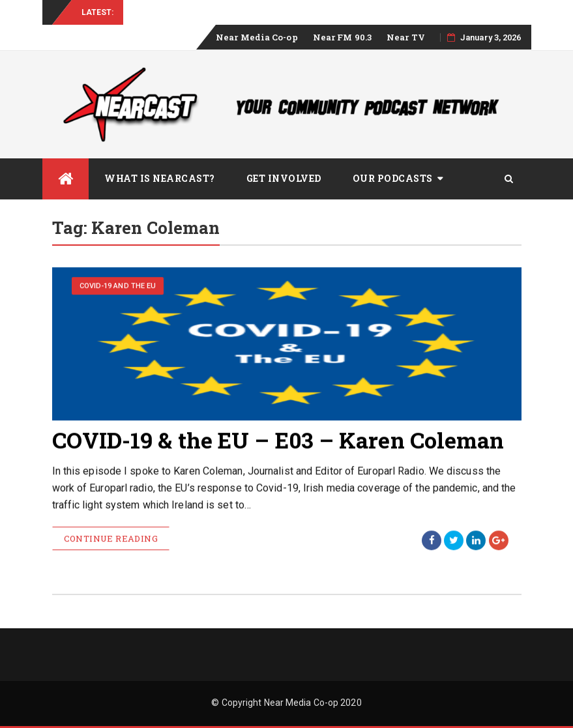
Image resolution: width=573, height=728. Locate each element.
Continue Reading (111, 539)
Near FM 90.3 (342, 37)
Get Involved (284, 178)
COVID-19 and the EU (118, 286)
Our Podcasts (393, 178)
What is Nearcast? (160, 178)
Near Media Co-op (257, 37)
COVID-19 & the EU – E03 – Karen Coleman (278, 440)
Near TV (406, 37)
